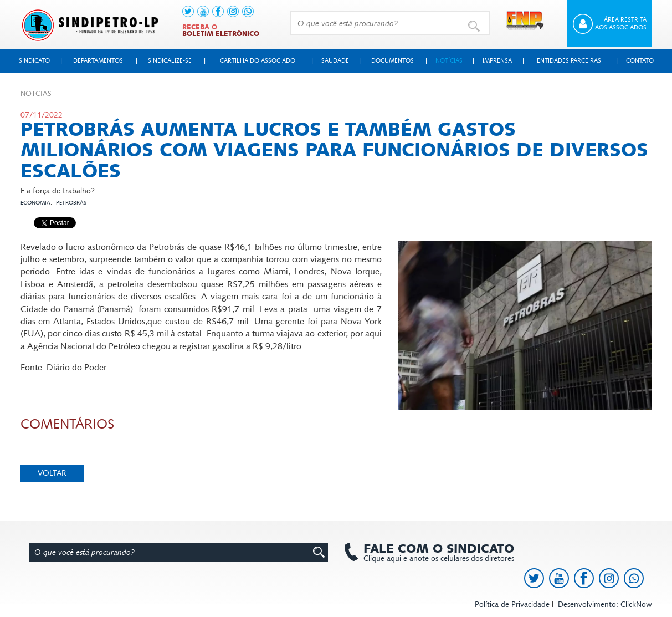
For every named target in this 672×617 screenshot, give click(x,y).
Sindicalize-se (170, 61)
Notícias (449, 61)
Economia (35, 203)
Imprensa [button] (497, 61)
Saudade (335, 61)
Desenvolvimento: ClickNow (605, 605)
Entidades (569, 61)
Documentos (393, 61)
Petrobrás (71, 203)
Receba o (221, 30)
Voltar (52, 473)
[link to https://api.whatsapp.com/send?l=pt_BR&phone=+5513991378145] (248, 11)
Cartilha (258, 61)
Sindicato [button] (34, 61)
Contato (640, 61)
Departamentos (98, 61)
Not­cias (36, 94)
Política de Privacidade (512, 605)
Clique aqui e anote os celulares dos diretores (433, 553)
